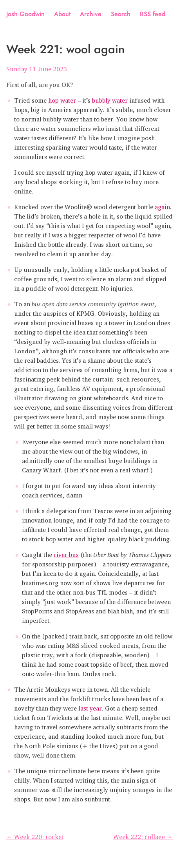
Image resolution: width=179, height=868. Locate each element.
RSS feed (153, 14)
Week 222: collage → (143, 835)
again (162, 205)
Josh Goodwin (25, 14)
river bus (66, 553)
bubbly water (110, 99)
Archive (91, 14)
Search (121, 14)
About (62, 14)
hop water (62, 99)
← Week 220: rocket (35, 835)
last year (90, 707)
